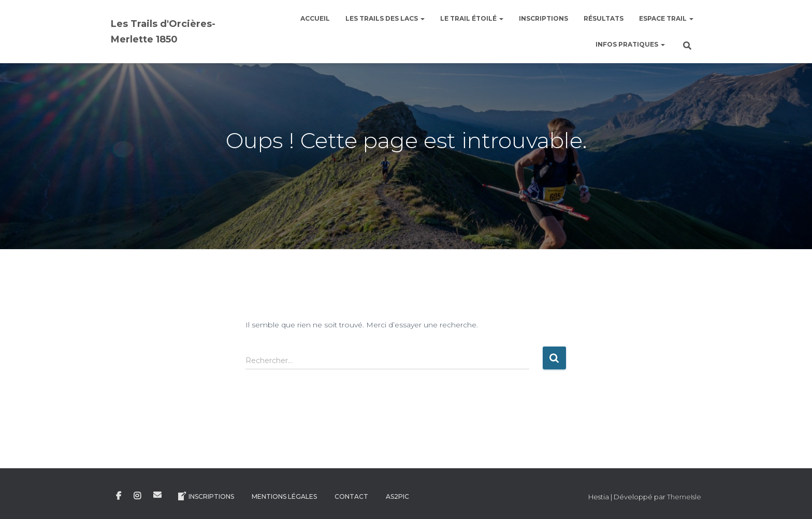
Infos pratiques (630, 44)
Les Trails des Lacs (385, 18)
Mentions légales (284, 496)
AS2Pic (397, 496)
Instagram (137, 496)
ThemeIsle (684, 497)
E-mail (157, 495)
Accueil (315, 18)
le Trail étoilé (472, 18)
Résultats (604, 18)
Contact (351, 496)
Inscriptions (543, 18)
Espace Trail (666, 18)
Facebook (119, 496)
